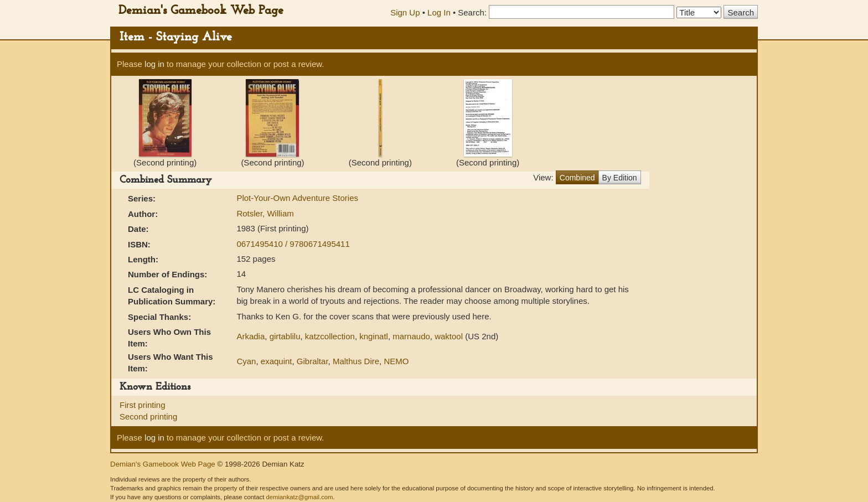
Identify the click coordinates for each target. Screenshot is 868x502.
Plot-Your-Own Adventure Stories (297, 198)
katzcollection (330, 336)
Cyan (246, 361)
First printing (143, 405)
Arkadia (250, 336)
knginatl (374, 336)
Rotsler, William (265, 213)
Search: (472, 12)
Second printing (148, 416)
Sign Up (405, 12)
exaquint (277, 361)
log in (154, 64)
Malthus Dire (356, 361)
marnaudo (411, 336)
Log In (439, 12)
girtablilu (285, 336)
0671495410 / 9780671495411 (293, 244)
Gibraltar (312, 361)
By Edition (620, 178)
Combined (577, 178)
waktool (449, 336)
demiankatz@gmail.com (299, 497)
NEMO (396, 361)
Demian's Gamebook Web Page (201, 11)
